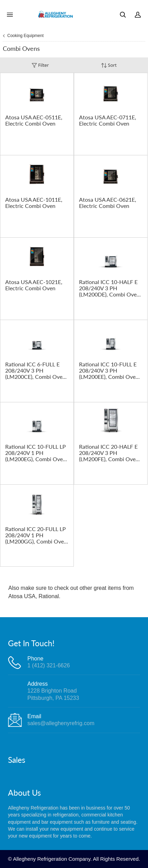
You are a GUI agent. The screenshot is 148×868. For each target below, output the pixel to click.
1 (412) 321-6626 (49, 665)
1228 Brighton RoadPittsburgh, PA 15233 (53, 694)
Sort (109, 65)
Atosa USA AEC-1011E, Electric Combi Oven (34, 203)
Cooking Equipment (25, 36)
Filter (40, 65)
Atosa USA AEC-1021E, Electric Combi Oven (34, 285)
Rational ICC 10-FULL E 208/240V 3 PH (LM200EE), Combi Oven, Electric (110, 371)
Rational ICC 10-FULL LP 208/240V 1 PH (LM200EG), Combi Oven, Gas (36, 453)
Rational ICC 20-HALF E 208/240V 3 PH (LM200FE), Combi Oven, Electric (110, 453)
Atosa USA (22, 596)
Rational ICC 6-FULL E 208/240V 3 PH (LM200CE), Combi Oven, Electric (36, 371)
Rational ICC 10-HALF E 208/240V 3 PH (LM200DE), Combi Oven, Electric (110, 288)
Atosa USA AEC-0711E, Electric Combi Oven (108, 120)
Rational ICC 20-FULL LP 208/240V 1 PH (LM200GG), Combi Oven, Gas (37, 535)
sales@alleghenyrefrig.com (61, 723)
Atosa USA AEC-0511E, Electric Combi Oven (34, 120)
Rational (49, 596)
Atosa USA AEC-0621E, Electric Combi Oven (108, 203)
